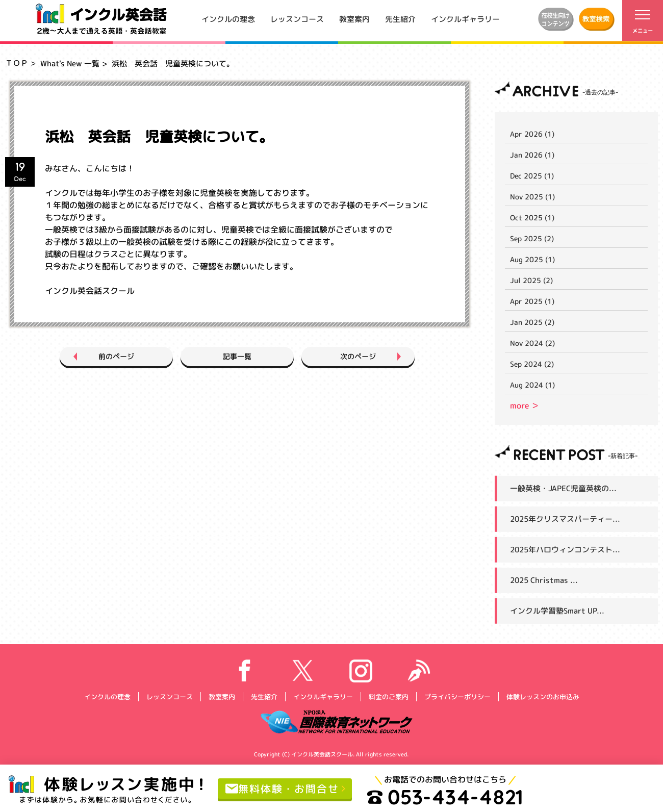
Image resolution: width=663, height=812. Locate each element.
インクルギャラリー (465, 19)
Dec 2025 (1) (532, 176)
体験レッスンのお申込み (542, 696)
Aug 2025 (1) (532, 259)
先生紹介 (400, 19)
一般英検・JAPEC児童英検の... (563, 488)
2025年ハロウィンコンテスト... (565, 550)
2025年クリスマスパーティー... (565, 519)
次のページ (358, 356)
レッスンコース (297, 19)
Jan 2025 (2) (532, 322)
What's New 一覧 (70, 64)
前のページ (116, 356)
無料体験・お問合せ (282, 788)
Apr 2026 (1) (532, 134)
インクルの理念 (228, 19)
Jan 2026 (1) (532, 155)
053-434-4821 (445, 797)
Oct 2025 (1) (532, 218)
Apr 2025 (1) (532, 301)
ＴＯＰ (17, 63)
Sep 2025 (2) (532, 238)
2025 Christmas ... (544, 580)
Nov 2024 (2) (532, 343)
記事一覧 (237, 356)
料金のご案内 (388, 696)
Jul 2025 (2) (531, 280)
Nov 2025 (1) (532, 197)
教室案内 (354, 19)
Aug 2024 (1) (532, 385)
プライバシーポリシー (457, 696)
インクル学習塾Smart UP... (557, 611)
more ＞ (525, 405)
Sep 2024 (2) (532, 364)
